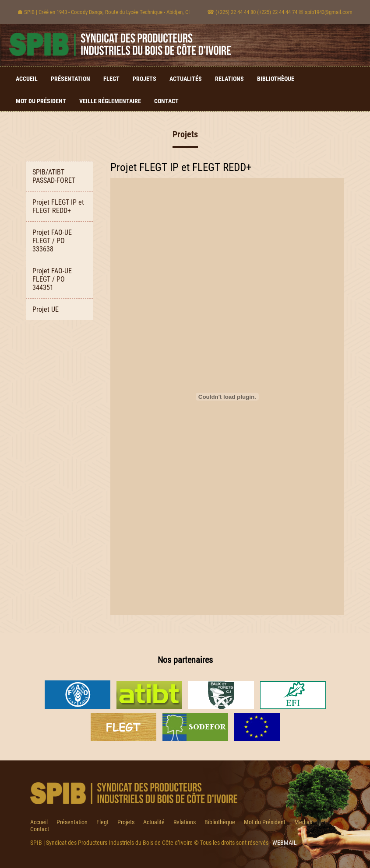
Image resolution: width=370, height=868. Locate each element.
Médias (303, 822)
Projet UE (46, 309)
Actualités (186, 79)
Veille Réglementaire (110, 101)
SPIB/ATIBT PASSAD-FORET (54, 176)
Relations (229, 79)
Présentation (70, 79)
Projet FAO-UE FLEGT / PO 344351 (52, 279)
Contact (166, 101)
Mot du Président (41, 101)
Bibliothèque (276, 79)
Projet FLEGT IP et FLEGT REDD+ (58, 206)
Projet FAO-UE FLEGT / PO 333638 (52, 241)
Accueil (27, 79)
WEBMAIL (285, 843)
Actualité (154, 822)
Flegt (111, 79)
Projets (144, 79)
